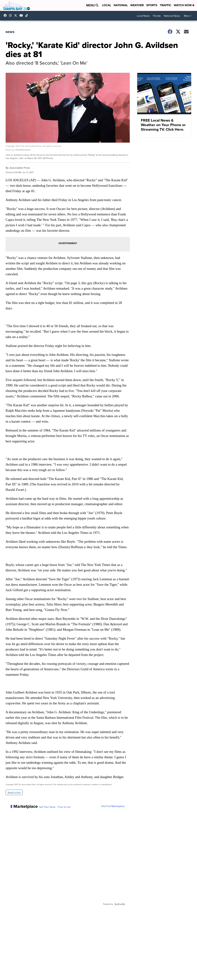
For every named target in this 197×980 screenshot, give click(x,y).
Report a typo (14, 792)
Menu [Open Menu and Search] (92, 5)
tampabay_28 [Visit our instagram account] (11, 15)
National (121, 5)
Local (107, 5)
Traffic (166, 5)
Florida (157, 16)
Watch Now (184, 5)
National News (172, 16)
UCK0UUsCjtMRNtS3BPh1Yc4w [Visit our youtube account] (22, 15)
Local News (143, 16)
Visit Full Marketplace (113, 806)
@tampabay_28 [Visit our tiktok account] (28, 15)
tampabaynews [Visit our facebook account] (6, 15)
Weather (137, 5)
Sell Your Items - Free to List (55, 807)
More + (188, 16)
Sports (152, 5)
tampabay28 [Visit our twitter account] (16, 15)
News (10, 32)
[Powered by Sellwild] (120, 904)
